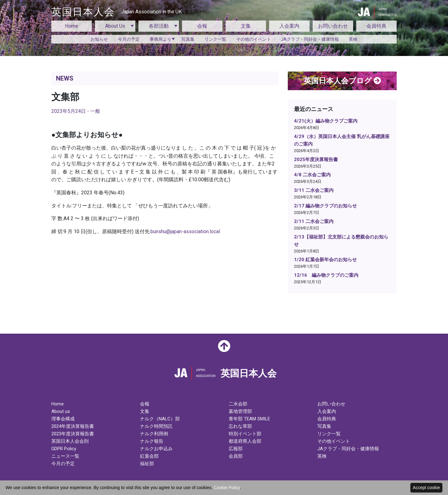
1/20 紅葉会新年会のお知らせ (325, 260)
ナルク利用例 (154, 434)
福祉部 (147, 464)
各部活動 (159, 26)
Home (72, 26)
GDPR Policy (64, 449)
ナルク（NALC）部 (160, 419)
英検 (353, 39)
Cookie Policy (227, 488)
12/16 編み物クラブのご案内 (326, 275)
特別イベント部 (245, 434)
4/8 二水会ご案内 (312, 175)
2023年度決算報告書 (73, 434)
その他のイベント (254, 39)
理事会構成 (63, 419)
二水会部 (238, 404)
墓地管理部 (240, 411)
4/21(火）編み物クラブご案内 (326, 121)
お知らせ (99, 39)
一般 (95, 111)
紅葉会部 (149, 456)
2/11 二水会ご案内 (314, 221)
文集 (246, 26)
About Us (115, 26)
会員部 (236, 456)
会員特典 (376, 26)
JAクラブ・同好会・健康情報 (310, 39)
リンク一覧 (215, 39)
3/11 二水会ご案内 (314, 190)
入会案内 (289, 26)
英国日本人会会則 (70, 441)
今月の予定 (129, 39)
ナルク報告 (152, 441)
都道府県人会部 (245, 441)
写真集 (188, 39)
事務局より (161, 39)
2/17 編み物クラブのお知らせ (325, 206)
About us (61, 411)
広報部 (236, 449)
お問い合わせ (333, 26)
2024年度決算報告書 (73, 426)
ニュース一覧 (65, 456)
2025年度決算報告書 (316, 160)
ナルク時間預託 (156, 426)
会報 (202, 26)
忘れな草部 (240, 426)
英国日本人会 (117, 12)
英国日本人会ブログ (342, 81)
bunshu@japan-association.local (185, 231)
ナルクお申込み (156, 449)
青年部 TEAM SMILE (249, 419)
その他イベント (334, 441)
